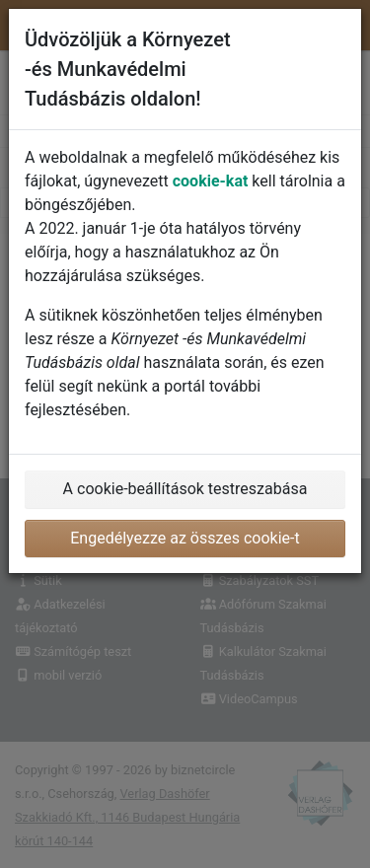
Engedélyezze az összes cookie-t (185, 538)
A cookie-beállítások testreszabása (185, 489)
